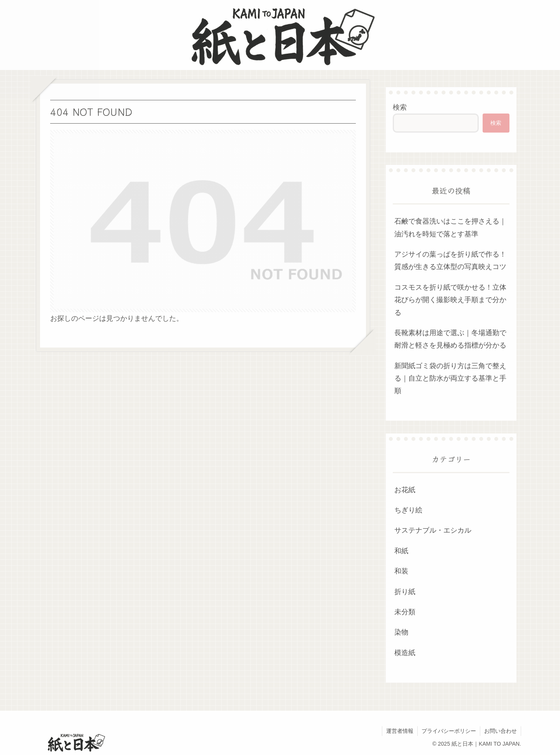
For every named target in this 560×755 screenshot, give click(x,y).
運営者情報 (400, 731)
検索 (400, 107)
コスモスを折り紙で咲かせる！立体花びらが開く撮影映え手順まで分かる (450, 300)
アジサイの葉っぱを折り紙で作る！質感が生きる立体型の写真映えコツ (450, 260)
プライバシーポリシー (449, 731)
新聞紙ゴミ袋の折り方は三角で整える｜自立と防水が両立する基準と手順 (450, 378)
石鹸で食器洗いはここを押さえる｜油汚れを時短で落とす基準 (450, 227)
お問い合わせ (500, 731)
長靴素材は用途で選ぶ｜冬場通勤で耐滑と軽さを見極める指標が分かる (450, 339)
